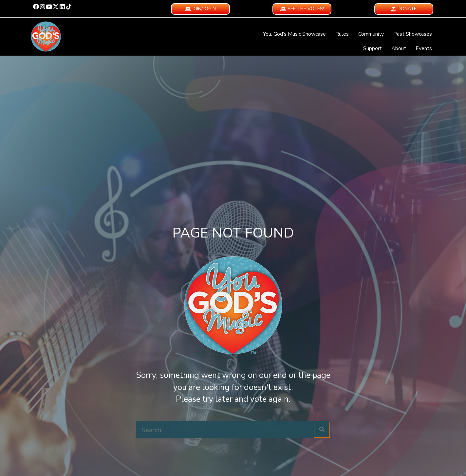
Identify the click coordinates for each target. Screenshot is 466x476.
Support (373, 48)
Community (371, 34)
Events (424, 48)
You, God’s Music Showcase (294, 34)
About (399, 48)
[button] (36, 7)
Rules (342, 34)
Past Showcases (413, 34)
